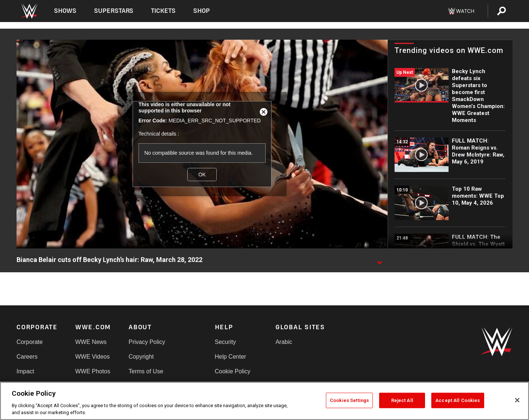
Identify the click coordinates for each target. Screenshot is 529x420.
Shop (201, 11)
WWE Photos (93, 371)
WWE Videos (93, 357)
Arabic (284, 342)
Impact (25, 371)
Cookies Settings (349, 400)
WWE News (91, 342)
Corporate (30, 342)
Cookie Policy (233, 371)
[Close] (517, 400)
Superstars (114, 11)
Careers (27, 357)
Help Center (231, 357)
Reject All (402, 400)
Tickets (163, 11)
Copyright (141, 357)
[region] (264, 401)
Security (226, 342)
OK (202, 175)
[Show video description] (379, 260)
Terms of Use (146, 371)
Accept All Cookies (458, 400)
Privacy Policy (147, 342)
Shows (65, 11)
